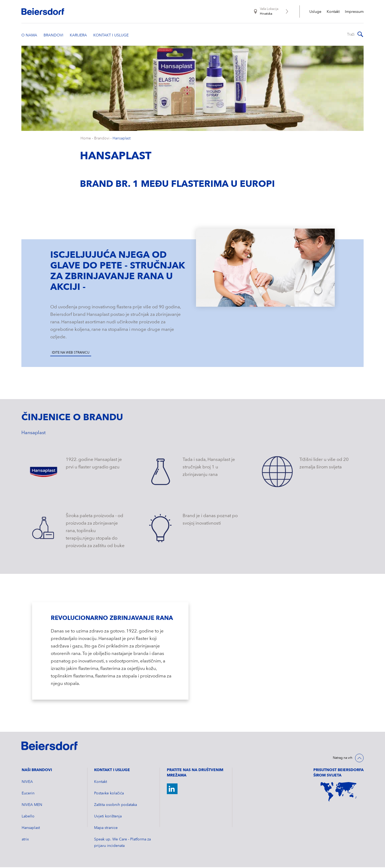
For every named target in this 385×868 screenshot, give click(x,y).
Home (86, 139)
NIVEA (27, 783)
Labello (28, 817)
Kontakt (333, 12)
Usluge (315, 12)
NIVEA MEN (32, 806)
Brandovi (102, 139)
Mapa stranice (106, 829)
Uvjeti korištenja (108, 817)
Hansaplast (122, 139)
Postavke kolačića (109, 794)
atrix (25, 840)
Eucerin (28, 794)
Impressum (354, 12)
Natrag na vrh (343, 759)
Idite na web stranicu (71, 354)
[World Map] (338, 793)
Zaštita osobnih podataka (115, 806)
